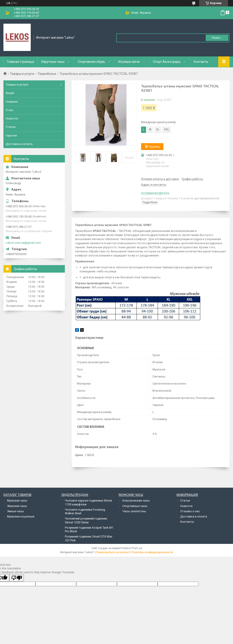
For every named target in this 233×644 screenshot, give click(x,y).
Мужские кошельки (21, 516)
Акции (10, 93)
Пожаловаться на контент (113, 552)
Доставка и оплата (19, 144)
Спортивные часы (135, 506)
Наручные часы (53, 62)
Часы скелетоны (134, 511)
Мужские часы (17, 501)
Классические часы (136, 501)
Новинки (12, 102)
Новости (12, 118)
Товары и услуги (22, 74)
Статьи (11, 127)
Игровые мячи (129, 62)
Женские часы (17, 506)
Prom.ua (137, 548)
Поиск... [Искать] (217, 38)
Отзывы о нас (190, 511)
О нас (9, 110)
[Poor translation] (17, 578)
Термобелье (47, 74)
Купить (155, 146)
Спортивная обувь (91, 62)
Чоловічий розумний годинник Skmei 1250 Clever (86, 520)
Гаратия (11, 136)
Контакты (201, 62)
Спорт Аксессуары (167, 62)
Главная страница (21, 62)
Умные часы (15, 511)
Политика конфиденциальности (152, 552)
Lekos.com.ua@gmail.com (23, 243)
